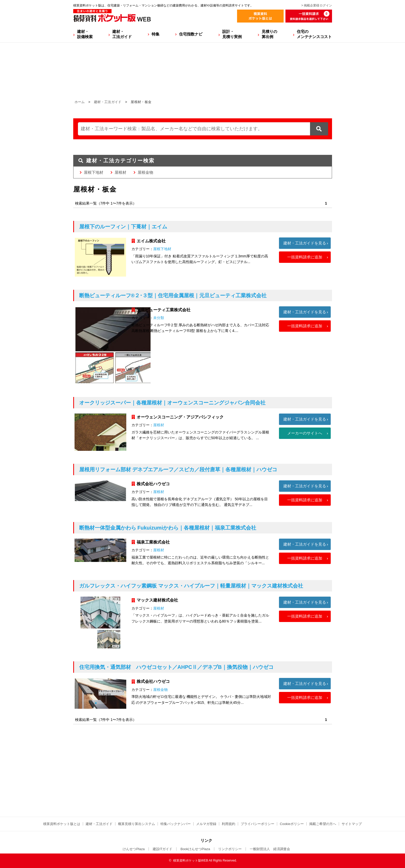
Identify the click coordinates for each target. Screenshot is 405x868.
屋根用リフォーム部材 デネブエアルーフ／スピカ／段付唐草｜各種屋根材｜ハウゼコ (178, 469)
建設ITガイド (163, 849)
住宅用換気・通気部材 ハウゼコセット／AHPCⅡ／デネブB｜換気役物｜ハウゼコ (176, 667)
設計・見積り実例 (232, 34)
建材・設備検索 (85, 34)
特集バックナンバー (176, 824)
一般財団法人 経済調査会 (270, 849)
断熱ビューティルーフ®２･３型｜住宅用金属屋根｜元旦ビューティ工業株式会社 (173, 295)
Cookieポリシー (292, 824)
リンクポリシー (230, 849)
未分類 (159, 318)
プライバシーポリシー (257, 824)
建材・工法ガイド (122, 34)
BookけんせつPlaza (195, 849)
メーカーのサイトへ (305, 433)
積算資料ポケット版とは (62, 824)
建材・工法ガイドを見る (305, 243)
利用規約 (229, 824)
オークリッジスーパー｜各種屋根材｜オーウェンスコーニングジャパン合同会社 (172, 403)
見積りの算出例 (269, 34)
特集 (156, 34)
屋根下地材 (94, 172)
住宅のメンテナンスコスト (314, 34)
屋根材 (120, 172)
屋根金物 (145, 172)
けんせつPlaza (134, 849)
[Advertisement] (203, 790)
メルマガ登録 (206, 824)
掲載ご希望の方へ (323, 824)
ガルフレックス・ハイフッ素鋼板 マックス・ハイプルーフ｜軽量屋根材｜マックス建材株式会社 (191, 586)
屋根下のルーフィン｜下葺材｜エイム (123, 227)
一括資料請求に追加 (305, 257)
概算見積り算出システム (137, 824)
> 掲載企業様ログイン (316, 5)
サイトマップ (352, 824)
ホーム (80, 102)
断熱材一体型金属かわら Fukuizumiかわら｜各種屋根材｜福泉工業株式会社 (168, 528)
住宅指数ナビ (191, 34)
